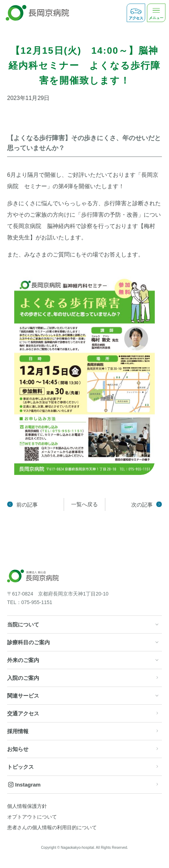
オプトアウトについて (32, 817)
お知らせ (18, 749)
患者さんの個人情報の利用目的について (52, 827)
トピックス (20, 767)
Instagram (28, 785)
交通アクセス (23, 713)
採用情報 (18, 731)
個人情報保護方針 (27, 806)
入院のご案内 (23, 678)
